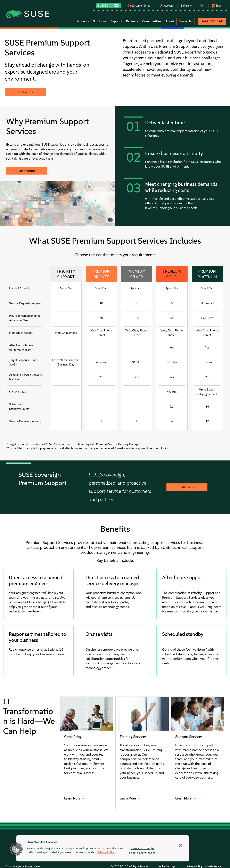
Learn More (73, 798)
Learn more (27, 171)
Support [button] (116, 21)
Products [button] (83, 21)
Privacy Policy (194, 866)
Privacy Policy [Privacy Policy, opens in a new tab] (106, 853)
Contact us (25, 92)
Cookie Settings (166, 866)
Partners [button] (132, 21)
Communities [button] (152, 21)
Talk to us (187, 487)
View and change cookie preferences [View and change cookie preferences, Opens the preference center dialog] (142, 850)
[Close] (180, 845)
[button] (110, 4)
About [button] (170, 21)
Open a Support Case (28, 866)
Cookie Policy (213, 866)
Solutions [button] (100, 21)
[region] (103, 848)
